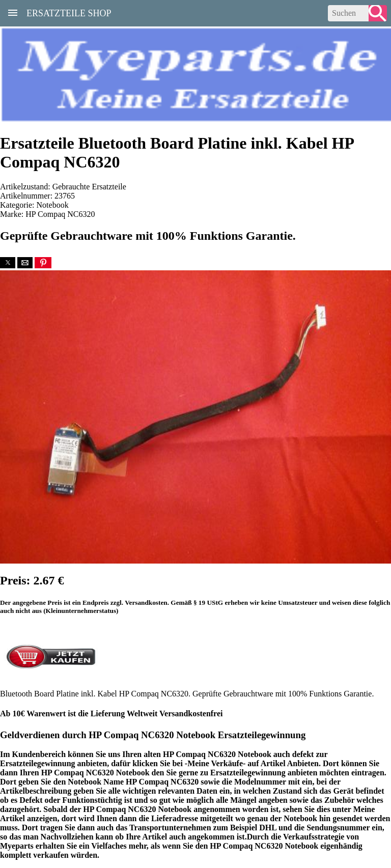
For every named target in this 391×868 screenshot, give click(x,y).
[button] (8, 263)
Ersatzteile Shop (69, 12)
